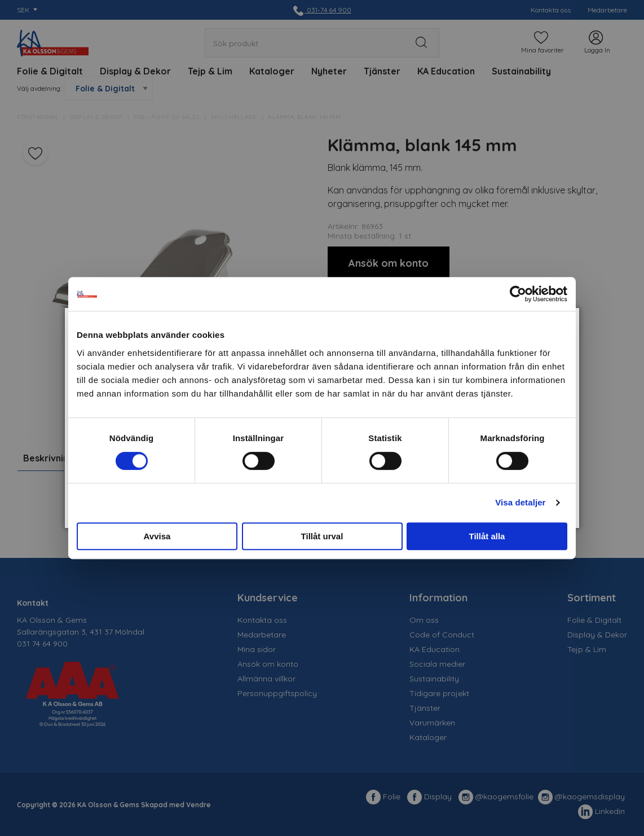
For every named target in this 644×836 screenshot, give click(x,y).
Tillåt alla (487, 536)
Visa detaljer (520, 502)
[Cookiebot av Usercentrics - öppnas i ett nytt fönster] (518, 294)
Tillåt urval (322, 536)
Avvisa (157, 536)
